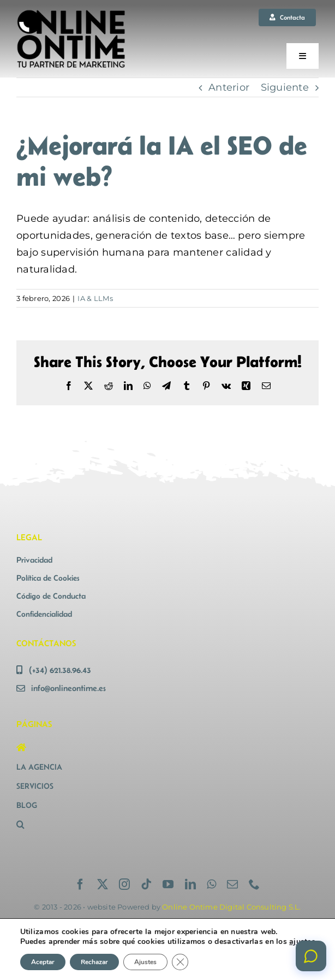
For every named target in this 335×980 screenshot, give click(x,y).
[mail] (232, 884)
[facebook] (80, 884)
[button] (89, 825)
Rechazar (94, 962)
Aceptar (43, 962)
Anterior (229, 87)
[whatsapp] (211, 884)
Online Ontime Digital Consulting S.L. (231, 907)
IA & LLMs (95, 298)
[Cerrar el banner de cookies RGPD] (180, 962)
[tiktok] (146, 884)
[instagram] (124, 884)
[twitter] (103, 884)
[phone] (254, 884)
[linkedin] (190, 884)
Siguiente (285, 87)
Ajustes (145, 962)
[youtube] (168, 884)
